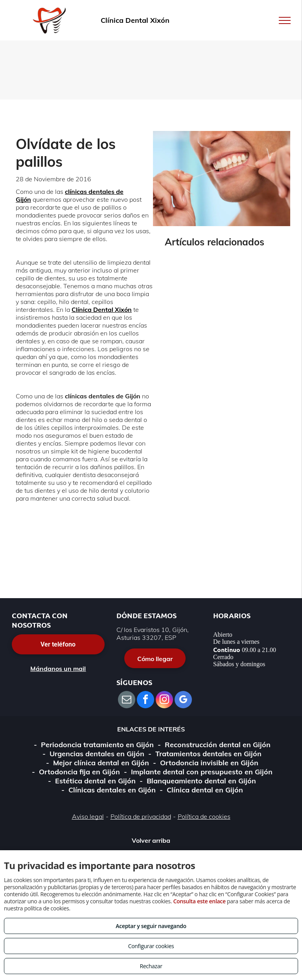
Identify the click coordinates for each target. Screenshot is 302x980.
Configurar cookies (151, 946)
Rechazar (151, 966)
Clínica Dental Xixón (102, 309)
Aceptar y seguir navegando (151, 926)
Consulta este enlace (199, 901)
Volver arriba (151, 840)
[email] (127, 701)
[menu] (285, 20)
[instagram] (164, 701)
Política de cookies (204, 816)
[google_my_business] (183, 701)
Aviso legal (88, 816)
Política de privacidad (141, 816)
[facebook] (145, 701)
